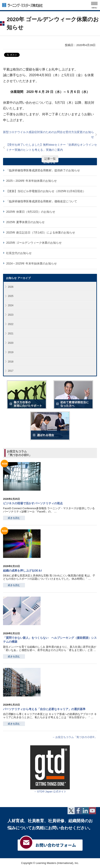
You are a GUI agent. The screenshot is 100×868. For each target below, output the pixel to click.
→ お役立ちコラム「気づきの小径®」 (75, 737)
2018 (11, 362)
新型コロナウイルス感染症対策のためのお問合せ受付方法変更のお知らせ (48, 135)
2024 (11, 305)
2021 (11, 334)
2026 (11, 287)
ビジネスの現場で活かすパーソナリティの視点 (33, 503)
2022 (11, 324)
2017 (11, 371)
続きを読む (14, 518)
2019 (11, 352)
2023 (11, 315)
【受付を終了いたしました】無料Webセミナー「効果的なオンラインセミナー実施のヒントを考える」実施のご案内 (52, 147)
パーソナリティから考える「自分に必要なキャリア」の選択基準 (44, 709)
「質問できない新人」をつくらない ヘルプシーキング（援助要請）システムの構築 (50, 640)
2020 (11, 343)
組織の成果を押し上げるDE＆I (22, 571)
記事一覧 (50, 159)
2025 (11, 296)
